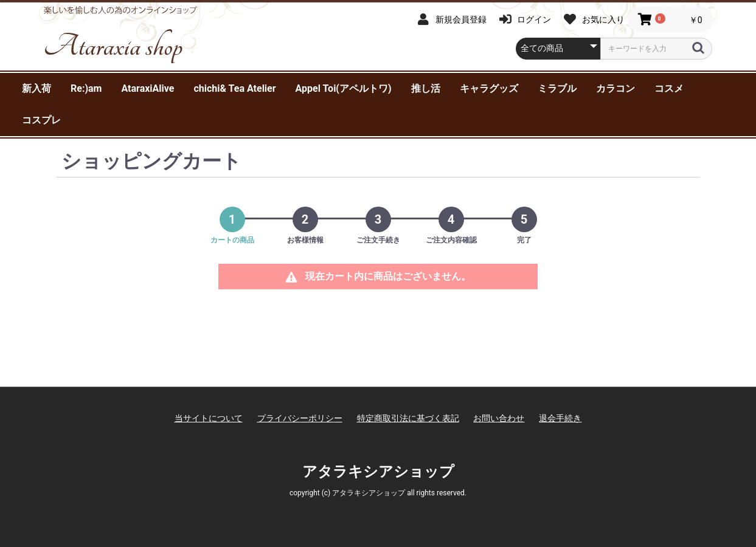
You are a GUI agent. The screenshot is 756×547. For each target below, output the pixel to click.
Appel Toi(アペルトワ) (344, 88)
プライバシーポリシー (300, 418)
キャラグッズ (489, 88)
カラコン (616, 88)
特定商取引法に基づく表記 (408, 418)
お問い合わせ (499, 418)
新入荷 (36, 88)
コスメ (669, 88)
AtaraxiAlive (147, 88)
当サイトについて (209, 418)
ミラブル (557, 88)
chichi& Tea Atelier (234, 88)
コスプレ (41, 120)
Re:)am (86, 88)
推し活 (426, 88)
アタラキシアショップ (378, 472)
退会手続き (560, 418)
